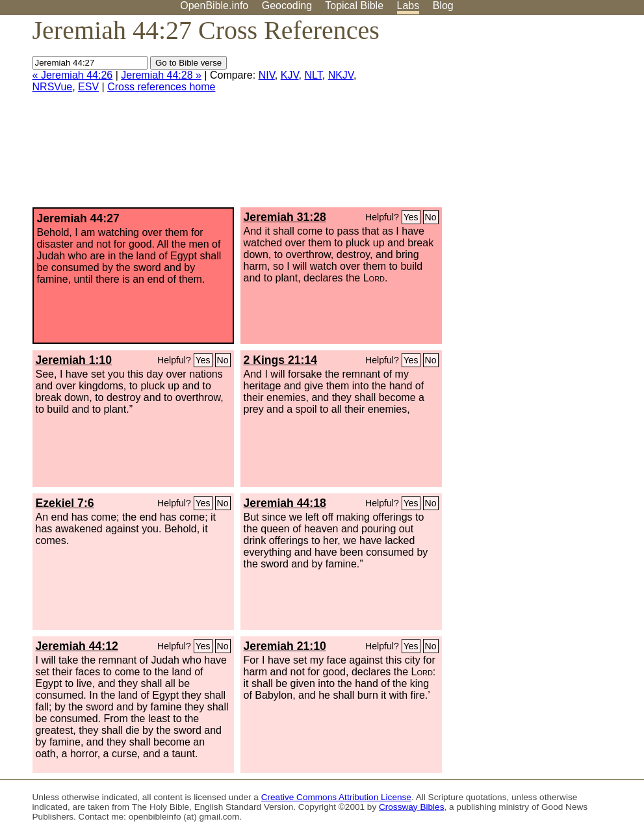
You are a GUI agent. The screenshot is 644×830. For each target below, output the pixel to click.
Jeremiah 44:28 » (161, 75)
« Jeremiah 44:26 (73, 75)
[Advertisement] (513, 116)
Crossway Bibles (411, 807)
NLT (313, 75)
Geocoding (287, 6)
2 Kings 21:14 (280, 360)
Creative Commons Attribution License (336, 797)
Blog (443, 6)
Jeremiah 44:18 (285, 503)
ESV (88, 87)
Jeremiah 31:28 (285, 217)
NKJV (341, 75)
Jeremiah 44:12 (77, 646)
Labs (408, 6)
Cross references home (161, 87)
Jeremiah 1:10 (74, 360)
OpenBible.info (214, 6)
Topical (354, 6)
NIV (267, 75)
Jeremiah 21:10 (285, 646)
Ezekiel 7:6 (65, 503)
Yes (411, 217)
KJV (290, 75)
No (431, 217)
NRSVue (53, 87)
